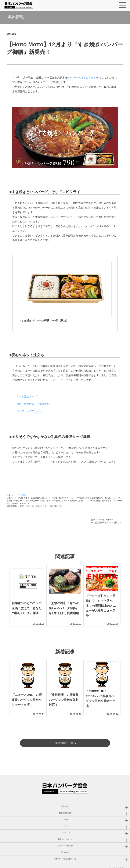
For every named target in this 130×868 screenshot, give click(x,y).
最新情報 (65, 795)
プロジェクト (65, 822)
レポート (65, 809)
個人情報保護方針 (117, 858)
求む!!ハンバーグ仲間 (65, 835)
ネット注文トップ (27, 397)
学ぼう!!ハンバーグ (65, 828)
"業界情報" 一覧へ (65, 728)
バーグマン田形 (19, 495)
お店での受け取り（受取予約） (34, 404)
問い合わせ (65, 841)
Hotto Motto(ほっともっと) (82, 78)
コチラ (42, 506)
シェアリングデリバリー (30, 411)
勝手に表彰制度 (65, 802)
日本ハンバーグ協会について (65, 848)
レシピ (65, 815)
